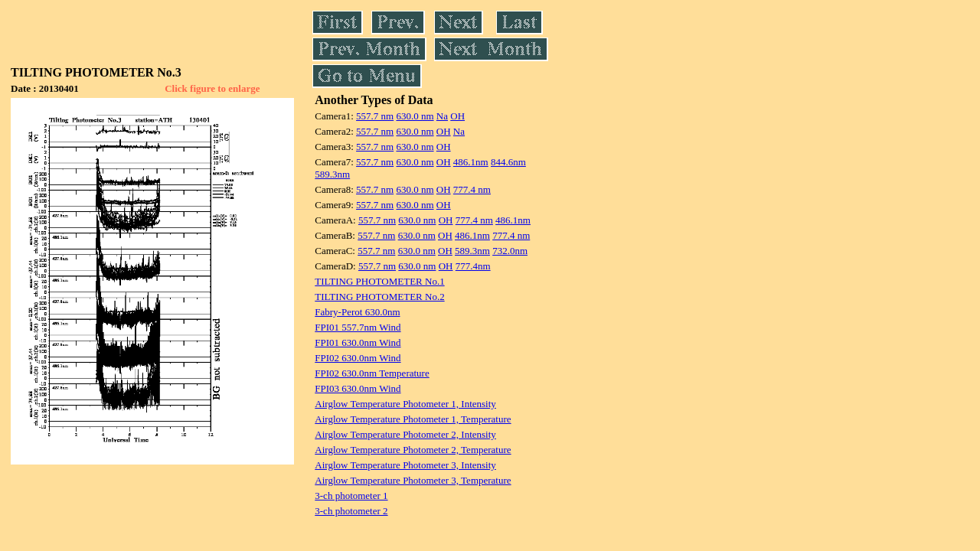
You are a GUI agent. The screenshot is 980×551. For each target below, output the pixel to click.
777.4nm (473, 266)
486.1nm (471, 162)
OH (457, 116)
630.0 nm (415, 116)
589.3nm (332, 174)
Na (442, 116)
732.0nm (510, 251)
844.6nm (508, 162)
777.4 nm (472, 189)
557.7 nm (375, 116)
